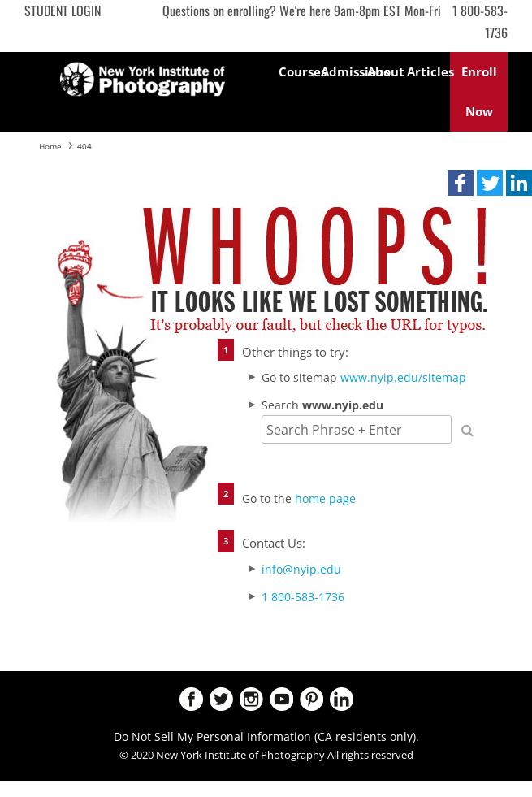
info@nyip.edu (301, 569)
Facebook (191, 699)
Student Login (63, 11)
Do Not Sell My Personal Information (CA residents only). (266, 736)
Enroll (479, 91)
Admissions (342, 71)
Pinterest (311, 699)
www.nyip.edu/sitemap (403, 377)
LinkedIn (342, 699)
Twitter (221, 699)
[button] (461, 183)
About (386, 71)
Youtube (281, 699)
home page (325, 498)
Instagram (251, 699)
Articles (428, 71)
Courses (300, 71)
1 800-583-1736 (303, 597)
